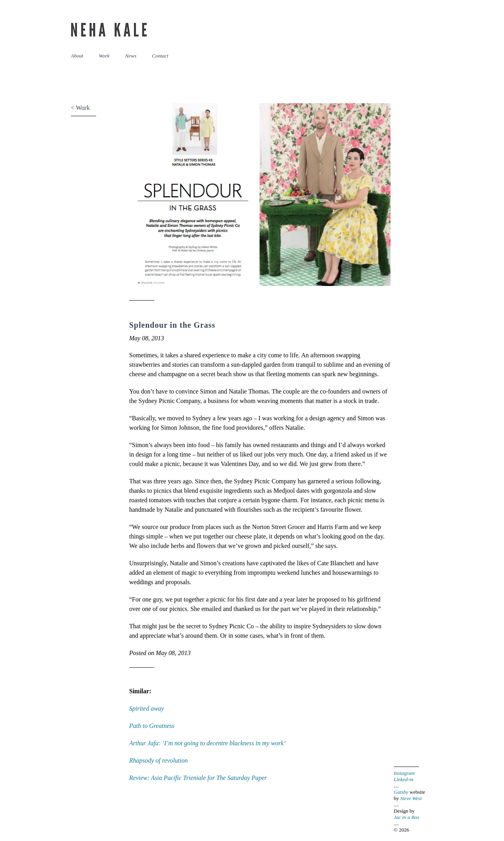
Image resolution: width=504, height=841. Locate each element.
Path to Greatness (152, 726)
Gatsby (401, 792)
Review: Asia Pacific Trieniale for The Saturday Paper (198, 778)
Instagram (404, 773)
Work (104, 56)
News (131, 56)
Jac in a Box (407, 817)
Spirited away (146, 708)
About (77, 56)
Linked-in (404, 779)
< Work (80, 108)
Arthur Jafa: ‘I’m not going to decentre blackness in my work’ (208, 743)
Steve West (411, 798)
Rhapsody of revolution (158, 760)
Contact (160, 56)
